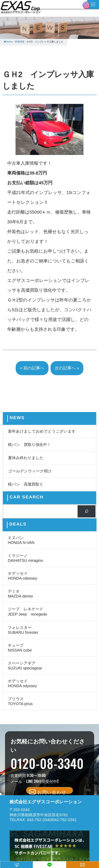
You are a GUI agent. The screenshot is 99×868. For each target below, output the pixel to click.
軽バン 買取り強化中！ (29, 445)
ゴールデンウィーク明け (30, 471)
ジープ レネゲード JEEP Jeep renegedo (27, 612)
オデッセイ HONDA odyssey (22, 683)
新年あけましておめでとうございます (42, 431)
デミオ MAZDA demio (20, 594)
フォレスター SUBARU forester (23, 630)
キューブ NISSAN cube (20, 648)
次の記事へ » (67, 368)
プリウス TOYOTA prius (20, 701)
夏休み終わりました (26, 458)
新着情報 (20, 42)
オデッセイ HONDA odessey (22, 576)
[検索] (87, 511)
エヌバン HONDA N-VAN (21, 540)
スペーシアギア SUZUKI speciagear (25, 666)
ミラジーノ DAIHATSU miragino (25, 558)
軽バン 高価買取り (26, 484)
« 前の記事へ (32, 368)
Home (8, 42)
